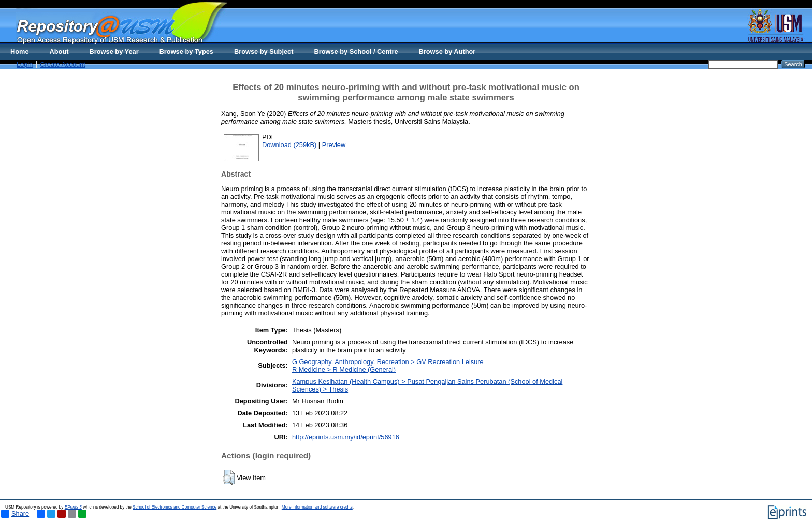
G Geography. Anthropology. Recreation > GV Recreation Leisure (388, 362)
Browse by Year (114, 52)
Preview (334, 145)
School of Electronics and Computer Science (175, 507)
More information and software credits (317, 507)
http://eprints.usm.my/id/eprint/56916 (346, 437)
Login (25, 64)
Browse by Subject (264, 52)
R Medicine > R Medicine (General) (344, 370)
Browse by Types (186, 52)
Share (15, 514)
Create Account (63, 64)
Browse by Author (447, 52)
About (59, 52)
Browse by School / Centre (356, 52)
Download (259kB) (289, 145)
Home (20, 52)
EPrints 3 (73, 507)
